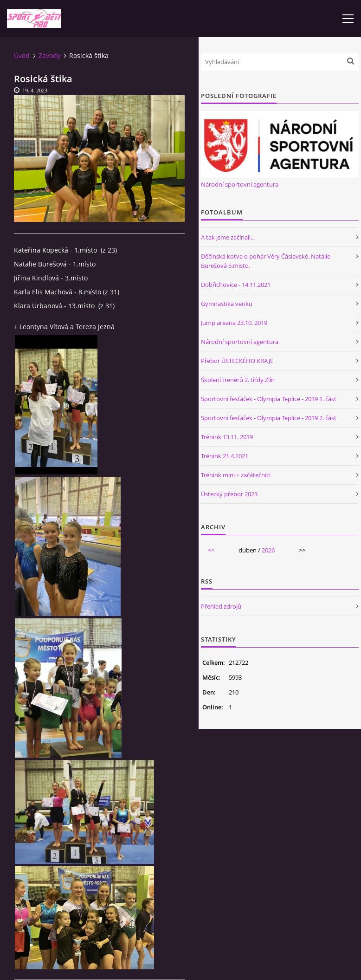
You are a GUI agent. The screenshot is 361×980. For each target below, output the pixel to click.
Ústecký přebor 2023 (229, 494)
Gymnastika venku (227, 304)
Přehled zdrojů (221, 606)
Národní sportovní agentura (240, 184)
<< (211, 550)
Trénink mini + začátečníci (236, 475)
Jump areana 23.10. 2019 (234, 323)
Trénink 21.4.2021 (225, 456)
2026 (268, 550)
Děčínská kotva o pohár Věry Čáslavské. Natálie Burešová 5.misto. (266, 261)
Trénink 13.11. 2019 (227, 437)
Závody (49, 55)
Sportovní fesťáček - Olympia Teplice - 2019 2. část (269, 418)
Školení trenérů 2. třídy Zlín (238, 380)
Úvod (22, 55)
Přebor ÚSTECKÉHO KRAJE (237, 361)
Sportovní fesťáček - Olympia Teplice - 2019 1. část (269, 399)
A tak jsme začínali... (228, 237)
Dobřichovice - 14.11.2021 (236, 285)
